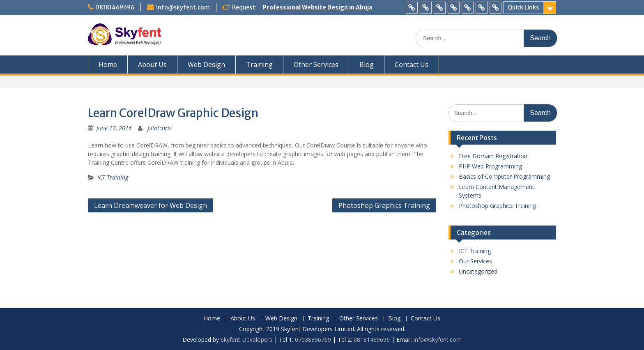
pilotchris (160, 128)
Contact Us (412, 64)
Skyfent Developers (246, 340)
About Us (152, 64)
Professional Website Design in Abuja (318, 7)
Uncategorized (478, 271)
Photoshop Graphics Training (384, 205)
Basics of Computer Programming (504, 176)
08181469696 (115, 7)
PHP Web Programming (490, 166)
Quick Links (523, 7)
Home (108, 64)
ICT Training (113, 177)
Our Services (475, 261)
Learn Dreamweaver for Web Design (151, 205)
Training (259, 64)
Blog (367, 64)
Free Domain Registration (493, 156)
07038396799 (314, 340)
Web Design (206, 64)
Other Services (316, 64)
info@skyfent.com (183, 7)
